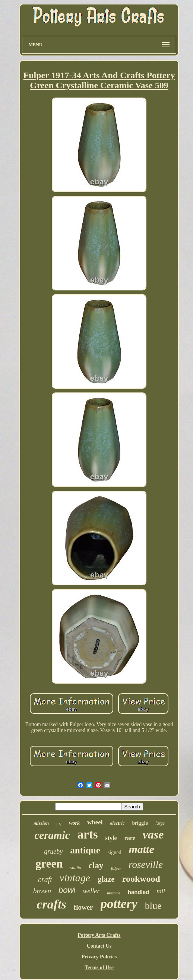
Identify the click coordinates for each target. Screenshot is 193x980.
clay (96, 866)
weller (91, 891)
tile (59, 824)
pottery (119, 904)
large (160, 823)
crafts (52, 904)
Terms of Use (99, 968)
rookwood (141, 879)
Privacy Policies (99, 957)
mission (41, 823)
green (49, 864)
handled (139, 892)
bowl (67, 890)
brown (42, 891)
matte (141, 849)
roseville (146, 865)
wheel (95, 822)
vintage (75, 878)
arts (88, 834)
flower (83, 907)
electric (118, 823)
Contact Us (99, 946)
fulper (116, 868)
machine (114, 893)
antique (85, 850)
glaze (106, 879)
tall (161, 891)
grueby (53, 852)
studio (76, 868)
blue (153, 906)
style (111, 838)
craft (45, 879)
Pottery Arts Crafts (99, 935)
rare (130, 838)
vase (153, 834)
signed (115, 852)
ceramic (52, 835)
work (74, 823)
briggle (140, 823)
